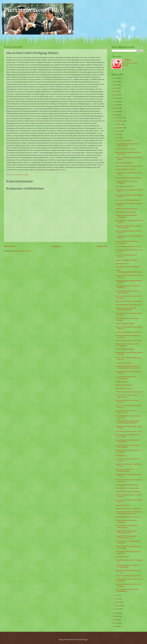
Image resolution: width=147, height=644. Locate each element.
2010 (116, 623)
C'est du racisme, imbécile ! (124, 140)
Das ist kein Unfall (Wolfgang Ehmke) (127, 200)
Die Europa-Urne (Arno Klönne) (126, 212)
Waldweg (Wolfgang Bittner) (124, 163)
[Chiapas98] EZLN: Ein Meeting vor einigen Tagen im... (127, 527)
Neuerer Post (10, 246)
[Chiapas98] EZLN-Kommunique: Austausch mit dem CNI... (126, 537)
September (119, 128)
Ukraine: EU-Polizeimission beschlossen (128, 332)
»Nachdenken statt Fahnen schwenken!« (128, 492)
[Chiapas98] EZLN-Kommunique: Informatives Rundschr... (126, 532)
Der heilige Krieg (121, 456)
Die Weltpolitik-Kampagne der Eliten (127, 485)
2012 (116, 616)
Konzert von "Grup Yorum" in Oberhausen (129, 301)
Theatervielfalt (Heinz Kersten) (125, 169)
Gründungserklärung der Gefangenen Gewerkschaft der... (127, 566)
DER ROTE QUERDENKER (125, 349)
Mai (117, 595)
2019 (116, 98)
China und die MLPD (122, 557)
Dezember (119, 118)
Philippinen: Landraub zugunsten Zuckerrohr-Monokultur (126, 309)
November (119, 121)
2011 (116, 620)
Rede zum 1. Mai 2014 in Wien (125, 149)
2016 (116, 108)
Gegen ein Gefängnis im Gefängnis (126, 260)
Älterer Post (102, 246)
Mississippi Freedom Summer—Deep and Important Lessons (128, 227)
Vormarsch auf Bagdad (123, 505)
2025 (116, 78)
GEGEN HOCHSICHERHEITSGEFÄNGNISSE (129, 271)
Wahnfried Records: (122, 382)
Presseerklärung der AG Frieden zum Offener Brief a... (127, 441)
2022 (116, 88)
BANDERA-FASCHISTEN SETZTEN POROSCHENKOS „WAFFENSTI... (128, 367)
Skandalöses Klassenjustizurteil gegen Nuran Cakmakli (127, 292)
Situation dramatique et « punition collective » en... (126, 412)
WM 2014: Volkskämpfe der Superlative (128, 576)
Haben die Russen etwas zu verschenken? (128, 509)
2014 (116, 115)
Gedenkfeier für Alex (122, 264)
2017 (116, 105)
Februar (118, 605)
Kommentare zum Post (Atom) (21, 251)
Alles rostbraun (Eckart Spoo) (125, 186)
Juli (117, 134)
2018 (116, 102)
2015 (116, 112)
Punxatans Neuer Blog (34, 10)
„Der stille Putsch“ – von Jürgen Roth (127, 488)
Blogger (85, 640)
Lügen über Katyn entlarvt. (124, 388)
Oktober (119, 124)
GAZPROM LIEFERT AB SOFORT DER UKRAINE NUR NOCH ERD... (129, 513)
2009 (116, 626)
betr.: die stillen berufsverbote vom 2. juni (128, 246)
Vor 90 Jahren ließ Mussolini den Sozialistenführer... (126, 378)
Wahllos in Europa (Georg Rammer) (127, 209)
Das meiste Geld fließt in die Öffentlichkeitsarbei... (124, 470)
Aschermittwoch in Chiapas (124, 363)
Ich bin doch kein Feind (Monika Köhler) (128, 178)
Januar (118, 609)
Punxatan (128, 60)
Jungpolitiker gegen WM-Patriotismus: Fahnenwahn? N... (128, 145)
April (118, 599)
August (118, 131)
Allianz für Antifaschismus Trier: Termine (128, 341)
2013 (116, 613)
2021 (116, 92)
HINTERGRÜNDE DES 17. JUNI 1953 (128, 517)
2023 (116, 85)
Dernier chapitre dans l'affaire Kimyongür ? (129, 392)
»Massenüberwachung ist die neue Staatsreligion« (126, 216)
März (118, 602)
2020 (116, 95)
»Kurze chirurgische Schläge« (125, 324)
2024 (116, 82)
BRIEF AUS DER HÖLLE (124, 385)
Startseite (56, 246)
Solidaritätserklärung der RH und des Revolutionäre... (127, 242)
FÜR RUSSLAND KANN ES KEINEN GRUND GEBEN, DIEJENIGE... (128, 422)
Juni (117, 138)
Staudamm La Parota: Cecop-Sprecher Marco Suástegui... (127, 446)
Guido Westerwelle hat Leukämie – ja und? (129, 431)
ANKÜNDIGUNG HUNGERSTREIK (127, 267)
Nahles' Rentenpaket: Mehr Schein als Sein (129, 305)
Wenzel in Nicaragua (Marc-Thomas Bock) (129, 166)
